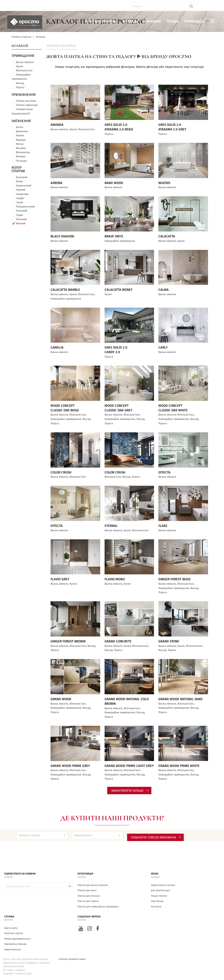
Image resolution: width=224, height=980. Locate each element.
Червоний (22, 194)
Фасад (20, 83)
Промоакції (194, 21)
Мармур (21, 140)
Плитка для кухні (87, 890)
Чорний (21, 190)
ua (15, 6)
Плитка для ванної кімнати (93, 885)
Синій (19, 202)
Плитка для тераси (88, 901)
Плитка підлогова (27, 105)
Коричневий (24, 186)
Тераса (20, 87)
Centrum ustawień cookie (72, 959)
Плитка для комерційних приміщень (98, 907)
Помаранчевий (25, 207)
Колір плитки (18, 169)
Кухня (20, 66)
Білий (19, 181)
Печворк (21, 161)
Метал (20, 144)
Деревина (22, 131)
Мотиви (21, 156)
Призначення (24, 95)
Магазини (152, 21)
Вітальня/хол (24, 70)
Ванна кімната (25, 62)
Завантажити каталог (163, 885)
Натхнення (21, 121)
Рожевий (22, 211)
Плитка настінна (26, 101)
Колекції (131, 21)
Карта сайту (11, 928)
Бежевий (22, 177)
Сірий (19, 215)
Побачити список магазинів (156, 838)
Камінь (20, 135)
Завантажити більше (130, 791)
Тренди (172, 21)
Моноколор (23, 152)
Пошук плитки (61, 46)
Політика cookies (14, 933)
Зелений (21, 219)
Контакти (156, 907)
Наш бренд (157, 901)
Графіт (20, 198)
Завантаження (12, 949)
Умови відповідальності (17, 939)
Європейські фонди (15, 944)
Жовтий (21, 223)
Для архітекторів (160, 890)
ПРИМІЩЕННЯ (23, 56)
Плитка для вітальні (89, 896)
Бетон (20, 127)
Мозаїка (21, 148)
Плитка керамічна (102, 21)
